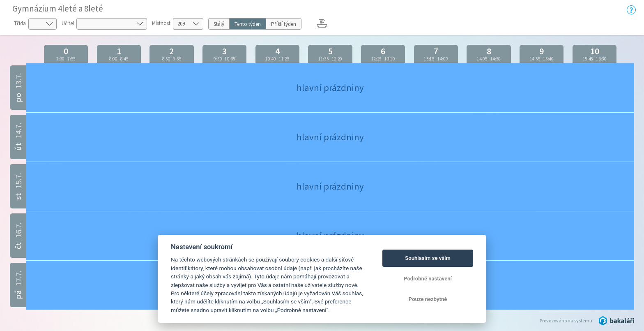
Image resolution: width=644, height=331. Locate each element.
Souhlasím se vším (428, 258)
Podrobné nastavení (428, 279)
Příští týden (284, 24)
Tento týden (248, 24)
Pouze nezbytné (428, 299)
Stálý (219, 24)
